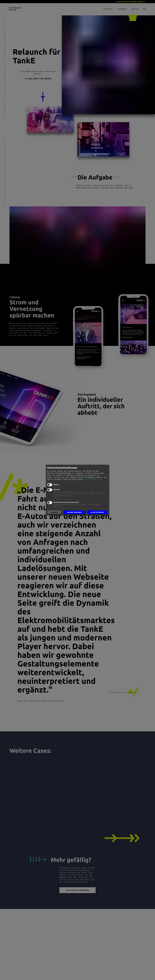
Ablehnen (54, 512)
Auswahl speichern (74, 512)
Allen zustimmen (97, 512)
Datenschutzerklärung (93, 479)
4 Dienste (57, 486)
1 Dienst (56, 498)
